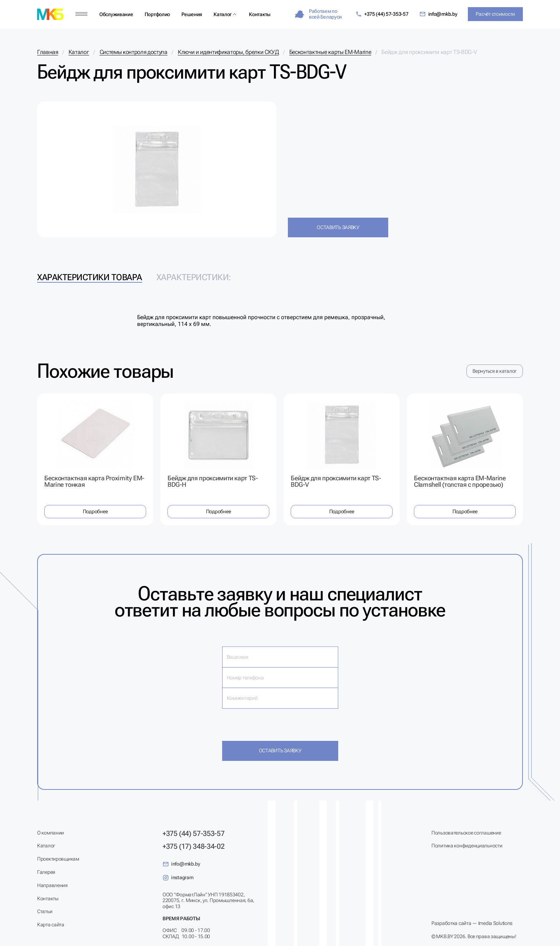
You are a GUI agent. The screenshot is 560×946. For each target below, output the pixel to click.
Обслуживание (116, 14)
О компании (51, 833)
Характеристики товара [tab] (90, 277)
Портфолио (157, 14)
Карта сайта (51, 925)
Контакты (260, 14)
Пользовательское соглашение (466, 833)
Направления (52, 885)
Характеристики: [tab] (194, 277)
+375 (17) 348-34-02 (193, 846)
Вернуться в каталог (495, 371)
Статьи (45, 911)
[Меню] (81, 14)
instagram (178, 878)
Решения (192, 14)
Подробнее (95, 511)
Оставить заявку (338, 227)
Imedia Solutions (496, 923)
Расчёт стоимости (495, 14)
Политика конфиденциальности (467, 846)
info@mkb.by (438, 14)
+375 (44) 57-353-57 (382, 14)
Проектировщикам (58, 859)
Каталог (223, 14)
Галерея (46, 872)
